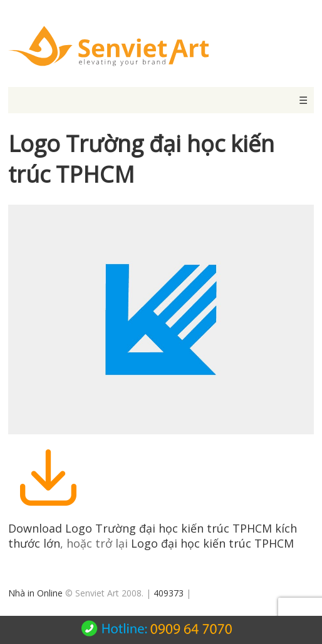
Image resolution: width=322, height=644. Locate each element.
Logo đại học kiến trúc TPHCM (212, 543)
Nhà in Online (35, 593)
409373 (169, 593)
